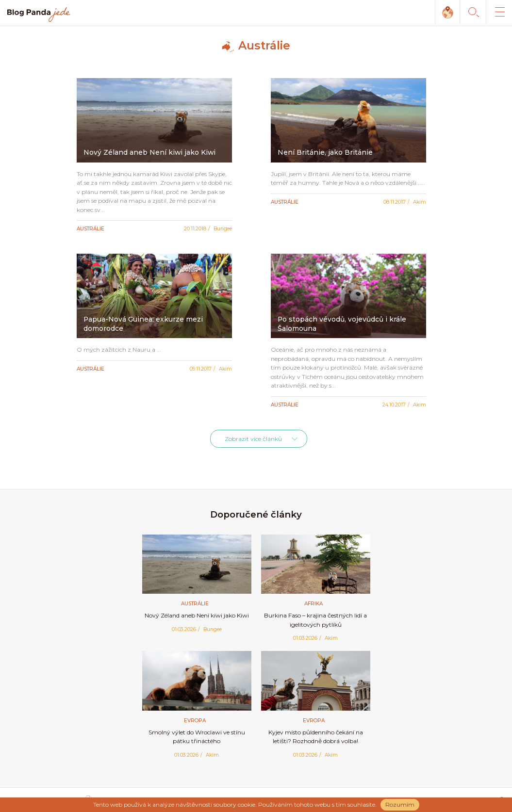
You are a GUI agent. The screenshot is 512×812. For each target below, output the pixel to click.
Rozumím (400, 804)
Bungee (223, 229)
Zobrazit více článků (253, 439)
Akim (420, 202)
